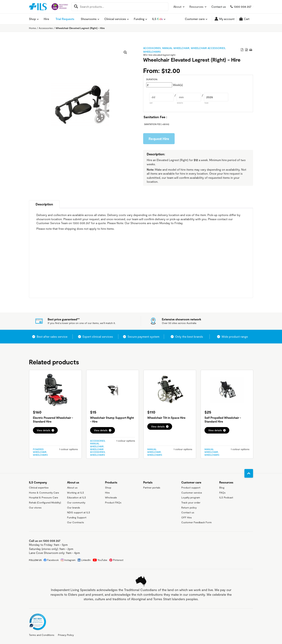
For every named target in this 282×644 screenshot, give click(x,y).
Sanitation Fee (157, 124)
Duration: (152, 79)
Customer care (195, 19)
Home (32, 28)
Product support (191, 488)
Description (44, 204)
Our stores (35, 508)
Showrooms (89, 19)
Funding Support (77, 517)
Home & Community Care (44, 493)
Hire (46, 19)
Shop (32, 19)
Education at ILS (77, 497)
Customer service (192, 493)
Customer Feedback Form (196, 522)
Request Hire (159, 139)
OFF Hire (187, 517)
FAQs (222, 493)
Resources (198, 7)
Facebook (53, 560)
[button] (125, 52)
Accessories (46, 28)
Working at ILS (76, 493)
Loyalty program (191, 497)
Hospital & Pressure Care (44, 497)
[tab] (44, 204)
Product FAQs (113, 502)
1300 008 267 (243, 7)
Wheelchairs (152, 52)
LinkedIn (86, 560)
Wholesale (111, 497)
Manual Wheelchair (176, 48)
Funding (139, 19)
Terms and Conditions (42, 635)
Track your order (191, 502)
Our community (76, 502)
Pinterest (118, 560)
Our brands (74, 508)
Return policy (189, 508)
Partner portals (152, 488)
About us (72, 488)
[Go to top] (249, 473)
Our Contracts (76, 522)
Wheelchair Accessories (208, 48)
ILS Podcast (226, 497)
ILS (157, 19)
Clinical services (115, 19)
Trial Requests (65, 19)
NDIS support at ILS (79, 512)
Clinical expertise (39, 488)
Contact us (219, 7)
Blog (222, 488)
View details (44, 430)
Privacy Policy (66, 635)
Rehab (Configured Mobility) (45, 502)
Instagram (70, 560)
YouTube (102, 560)
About (179, 7)
